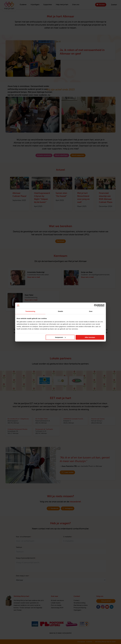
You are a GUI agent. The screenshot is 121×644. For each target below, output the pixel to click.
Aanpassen (60, 337)
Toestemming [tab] (30, 311)
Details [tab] (60, 311)
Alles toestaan (90, 337)
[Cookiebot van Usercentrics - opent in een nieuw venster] (96, 306)
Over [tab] (91, 311)
